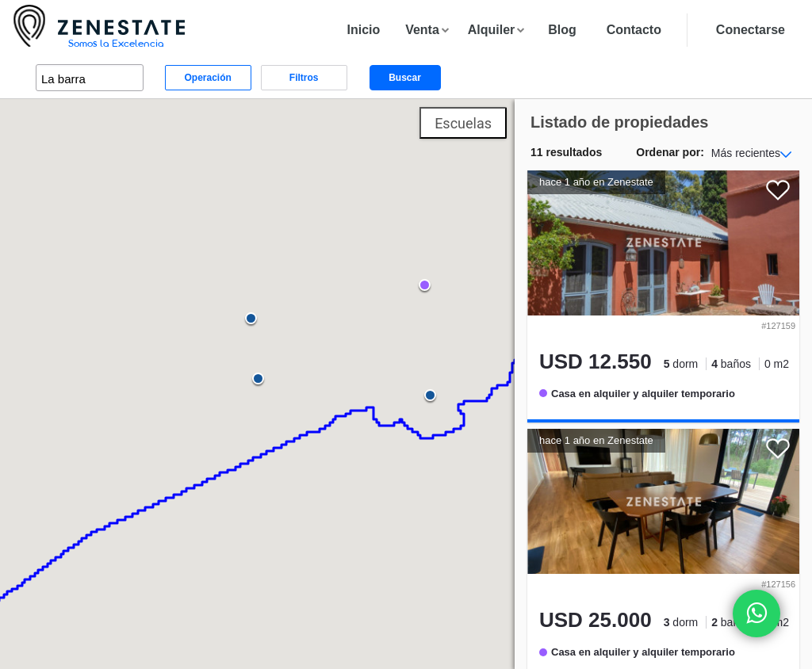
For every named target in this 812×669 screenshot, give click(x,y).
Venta (422, 30)
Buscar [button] (405, 78)
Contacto (634, 30)
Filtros (304, 78)
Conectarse (751, 30)
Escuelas (463, 123)
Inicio (363, 30)
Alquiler (492, 30)
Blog (562, 30)
